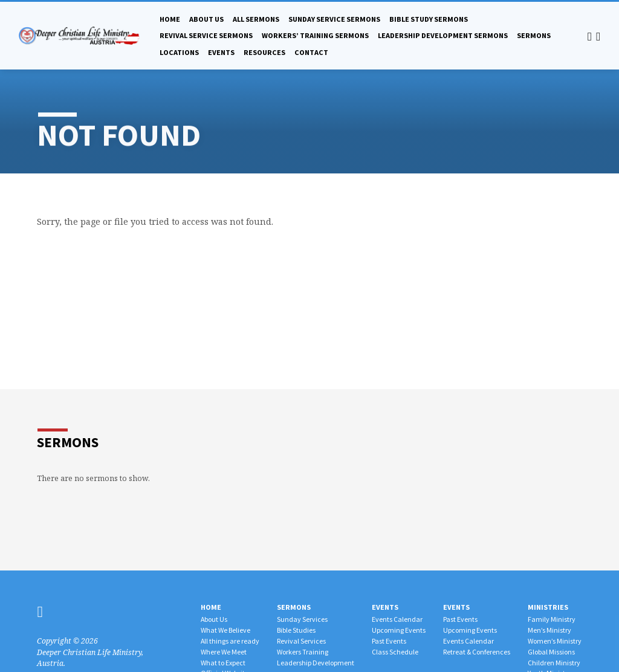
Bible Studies (296, 630)
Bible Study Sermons (429, 19)
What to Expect (223, 663)
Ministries (548, 607)
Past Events (389, 641)
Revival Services (301, 641)
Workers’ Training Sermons (315, 35)
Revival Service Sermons (206, 35)
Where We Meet (224, 652)
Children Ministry (554, 663)
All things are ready (230, 641)
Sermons (534, 35)
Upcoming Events (399, 630)
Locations (179, 52)
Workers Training (303, 652)
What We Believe (225, 630)
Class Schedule (395, 652)
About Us (206, 19)
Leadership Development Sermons (443, 35)
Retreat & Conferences (477, 652)
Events (221, 52)
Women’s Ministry (555, 641)
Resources (264, 52)
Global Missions (551, 652)
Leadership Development (316, 663)
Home (170, 19)
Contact (311, 52)
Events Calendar (397, 619)
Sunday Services (302, 619)
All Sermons (256, 19)
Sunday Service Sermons (334, 19)
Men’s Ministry (549, 630)
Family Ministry (552, 619)
